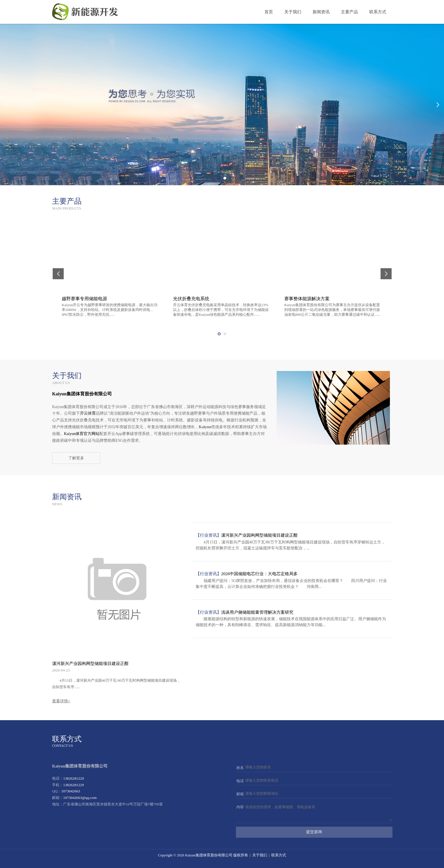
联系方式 (378, 12)
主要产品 (349, 12)
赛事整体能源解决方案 (307, 299)
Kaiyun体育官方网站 (82, 434)
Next (438, 104)
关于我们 (293, 12)
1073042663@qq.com (80, 798)
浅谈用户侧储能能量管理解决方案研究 (257, 612)
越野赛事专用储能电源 (84, 299)
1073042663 (71, 791)
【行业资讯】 (208, 535)
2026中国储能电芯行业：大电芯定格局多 (260, 574)
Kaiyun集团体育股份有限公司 (209, 855)
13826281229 (73, 778)
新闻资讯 (321, 12)
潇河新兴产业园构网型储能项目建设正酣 (90, 663)
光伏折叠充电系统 (191, 299)
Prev (6, 104)
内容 (240, 807)
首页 (269, 12)
